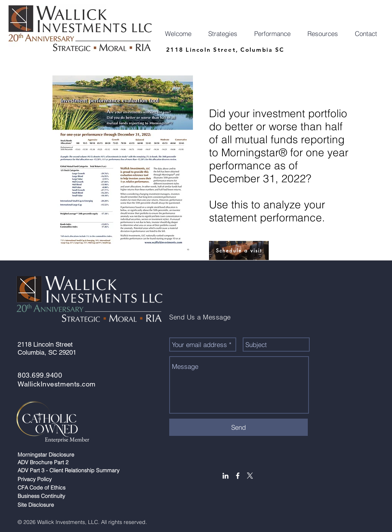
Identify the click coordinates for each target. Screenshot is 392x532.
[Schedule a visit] (239, 250)
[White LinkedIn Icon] (225, 476)
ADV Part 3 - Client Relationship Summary (69, 470)
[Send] (238, 427)
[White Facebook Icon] (238, 476)
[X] (250, 476)
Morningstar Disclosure (47, 455)
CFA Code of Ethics (43, 488)
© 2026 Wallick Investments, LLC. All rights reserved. (84, 522)
